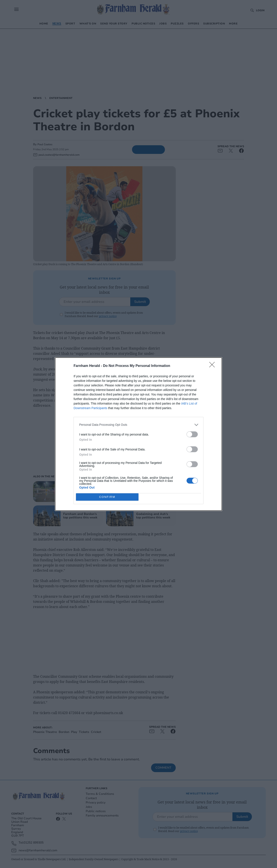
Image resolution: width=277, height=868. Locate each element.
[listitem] (138, 425)
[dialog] (138, 434)
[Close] (213, 366)
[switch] (192, 434)
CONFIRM (107, 497)
